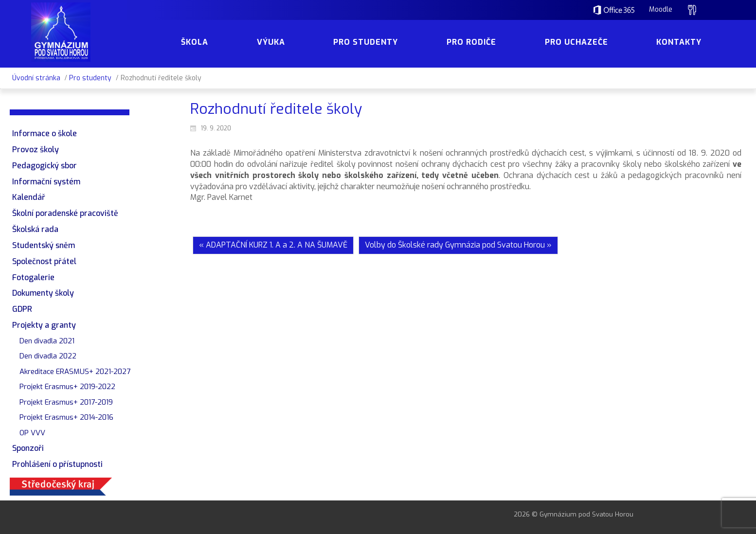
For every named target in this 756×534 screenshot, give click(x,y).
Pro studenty (90, 78)
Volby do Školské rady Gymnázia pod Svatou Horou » (458, 245)
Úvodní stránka (36, 78)
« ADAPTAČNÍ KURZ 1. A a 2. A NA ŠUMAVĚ (273, 245)
